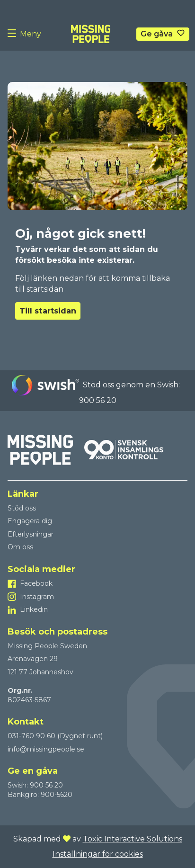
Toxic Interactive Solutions (133, 839)
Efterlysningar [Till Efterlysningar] (31, 534)
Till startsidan (48, 311)
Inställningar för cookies (98, 854)
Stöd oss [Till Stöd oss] (22, 508)
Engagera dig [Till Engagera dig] (30, 521)
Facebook (36, 583)
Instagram (37, 597)
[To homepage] (91, 34)
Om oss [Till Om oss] (20, 547)
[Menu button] (14, 34)
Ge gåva (157, 34)
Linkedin (34, 609)
